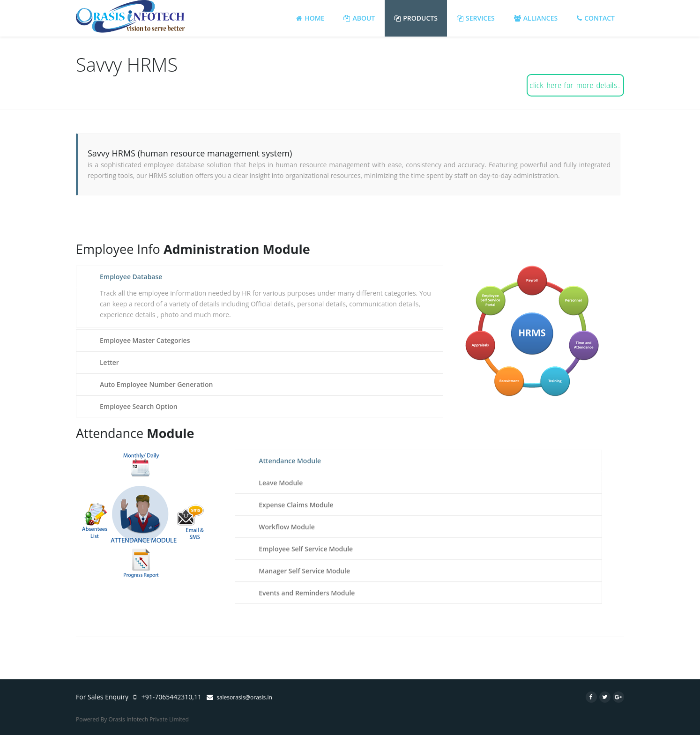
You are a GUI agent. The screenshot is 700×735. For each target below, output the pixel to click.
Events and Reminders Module (307, 593)
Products (416, 18)
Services (476, 18)
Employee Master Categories (145, 340)
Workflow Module (287, 527)
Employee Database (131, 277)
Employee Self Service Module (306, 549)
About (359, 18)
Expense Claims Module (296, 505)
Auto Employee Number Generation (156, 384)
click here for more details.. (575, 85)
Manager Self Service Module (304, 571)
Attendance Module (290, 461)
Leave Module (281, 483)
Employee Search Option (139, 406)
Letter (109, 362)
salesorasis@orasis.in (244, 697)
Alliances (536, 18)
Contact (596, 18)
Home (310, 18)
